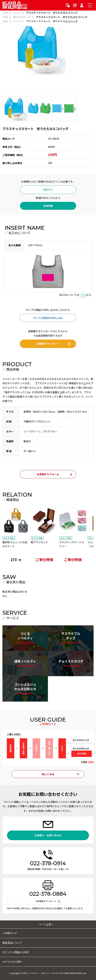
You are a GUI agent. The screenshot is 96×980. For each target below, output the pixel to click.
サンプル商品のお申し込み (48, 318)
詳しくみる (48, 774)
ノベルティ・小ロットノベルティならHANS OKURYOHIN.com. (57, 973)
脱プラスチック (22, 17)
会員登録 (48, 206)
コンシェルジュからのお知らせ (25, 689)
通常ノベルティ (25, 663)
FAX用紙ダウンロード (46, 901)
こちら (83, 295)
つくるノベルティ (25, 638)
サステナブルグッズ (71, 638)
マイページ (82, 5)
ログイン (68, 5)
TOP (5, 13)
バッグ (17, 13)
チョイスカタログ (71, 663)
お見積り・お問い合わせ (48, 835)
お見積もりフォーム (48, 474)
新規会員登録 (75, 5)
